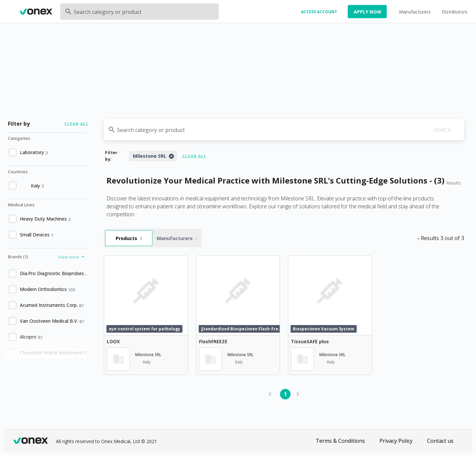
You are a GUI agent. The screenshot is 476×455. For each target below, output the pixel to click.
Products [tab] (129, 238)
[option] (47, 152)
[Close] (171, 156)
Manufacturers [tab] (177, 238)
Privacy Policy (396, 441)
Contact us (440, 441)
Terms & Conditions (340, 441)
